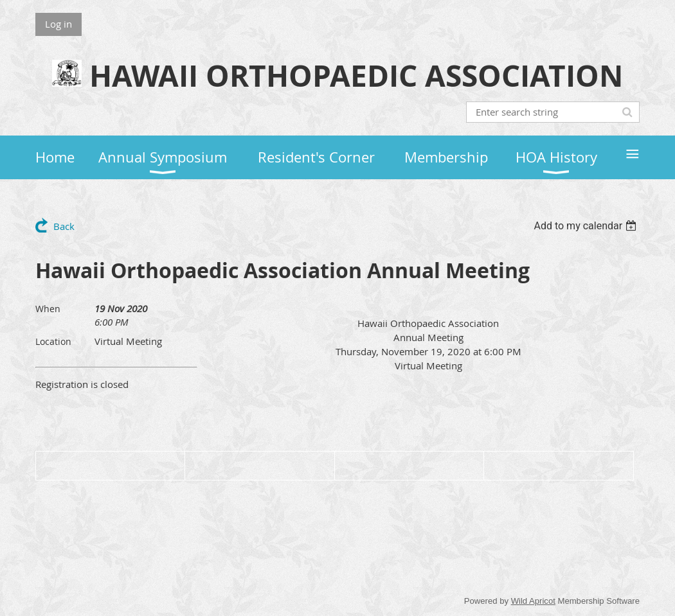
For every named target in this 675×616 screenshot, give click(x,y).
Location (53, 341)
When (48, 309)
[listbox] (587, 226)
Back (64, 226)
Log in (59, 24)
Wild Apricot (533, 601)
